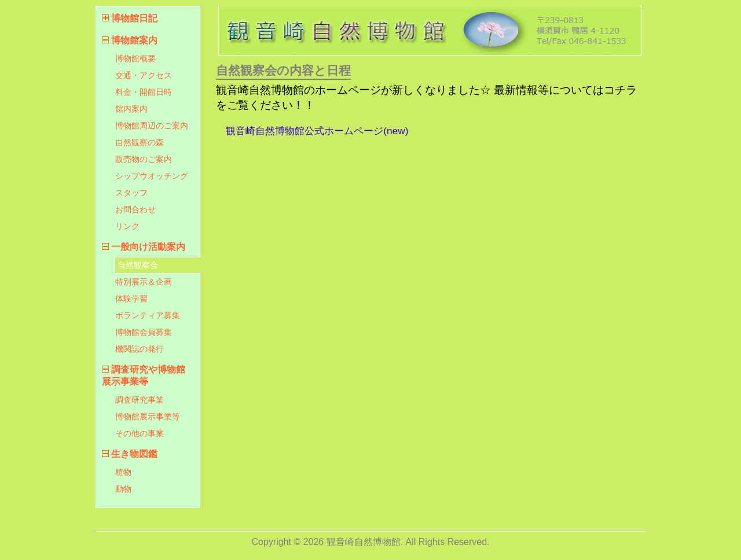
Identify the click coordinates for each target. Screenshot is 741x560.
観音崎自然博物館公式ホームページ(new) (317, 131)
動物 (123, 489)
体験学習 (131, 299)
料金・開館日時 (144, 92)
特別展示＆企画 (144, 282)
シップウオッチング (152, 176)
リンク (127, 226)
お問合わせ (135, 209)
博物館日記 (134, 18)
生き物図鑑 (134, 454)
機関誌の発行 (140, 349)
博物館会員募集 (144, 332)
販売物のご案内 (144, 159)
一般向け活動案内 (148, 247)
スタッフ (131, 193)
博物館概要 (135, 58)
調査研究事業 (140, 400)
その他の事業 (140, 433)
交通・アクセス (144, 75)
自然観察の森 (140, 142)
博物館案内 (134, 40)
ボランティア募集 (148, 315)
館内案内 (131, 109)
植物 (123, 472)
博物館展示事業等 (148, 417)
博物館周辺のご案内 (152, 126)
